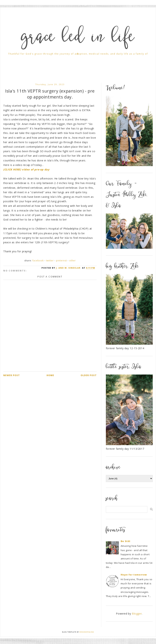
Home (50, 375)
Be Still (125, 541)
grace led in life (78, 38)
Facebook (38, 261)
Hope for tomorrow (134, 575)
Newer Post (12, 375)
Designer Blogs (87, 632)
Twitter (50, 261)
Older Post (89, 375)
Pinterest (61, 261)
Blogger (137, 614)
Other (72, 261)
